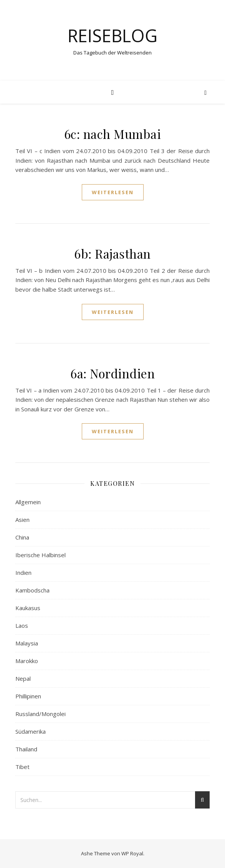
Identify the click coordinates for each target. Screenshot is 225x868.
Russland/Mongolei (41, 714)
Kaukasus (28, 608)
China (22, 537)
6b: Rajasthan (112, 253)
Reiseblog (112, 35)
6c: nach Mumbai (113, 134)
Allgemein (28, 502)
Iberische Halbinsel (41, 555)
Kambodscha (32, 590)
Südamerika (31, 731)
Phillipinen (28, 696)
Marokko (27, 661)
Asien (22, 520)
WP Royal (132, 853)
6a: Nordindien (112, 373)
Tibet (22, 767)
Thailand (26, 749)
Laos (22, 625)
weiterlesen (113, 192)
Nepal (23, 678)
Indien (23, 573)
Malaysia (27, 643)
